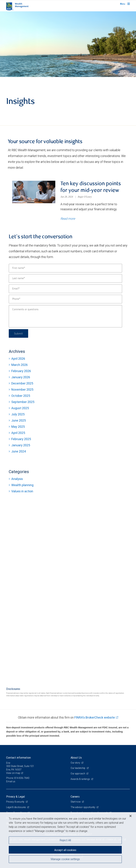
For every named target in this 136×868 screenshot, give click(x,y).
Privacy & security (16, 802)
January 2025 (21, 445)
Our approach (78, 774)
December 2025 (22, 383)
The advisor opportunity (83, 807)
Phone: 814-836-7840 (18, 778)
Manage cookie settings (65, 859)
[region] (68, 840)
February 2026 (21, 371)
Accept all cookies (65, 850)
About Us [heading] (76, 758)
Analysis (17, 479)
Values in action (22, 491)
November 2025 (22, 390)
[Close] (131, 816)
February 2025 (21, 439)
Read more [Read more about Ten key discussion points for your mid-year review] (68, 219)
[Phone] (65, 299)
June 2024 (19, 451)
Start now (76, 802)
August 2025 (20, 408)
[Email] (65, 289)
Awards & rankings (80, 779)
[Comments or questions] (65, 316)
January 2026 (21, 377)
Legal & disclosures (16, 807)
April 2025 (18, 433)
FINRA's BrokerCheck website (95, 717)
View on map (13, 773)
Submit (18, 333)
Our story (76, 763)
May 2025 (18, 427)
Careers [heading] (75, 797)
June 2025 (19, 420)
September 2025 (23, 402)
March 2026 (19, 365)
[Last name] (65, 278)
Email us (11, 781)
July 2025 (18, 414)
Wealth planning (22, 485)
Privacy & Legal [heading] (15, 797)
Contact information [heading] (18, 758)
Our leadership (78, 768)
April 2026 (18, 359)
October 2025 (21, 396)
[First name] (65, 268)
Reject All (65, 840)
